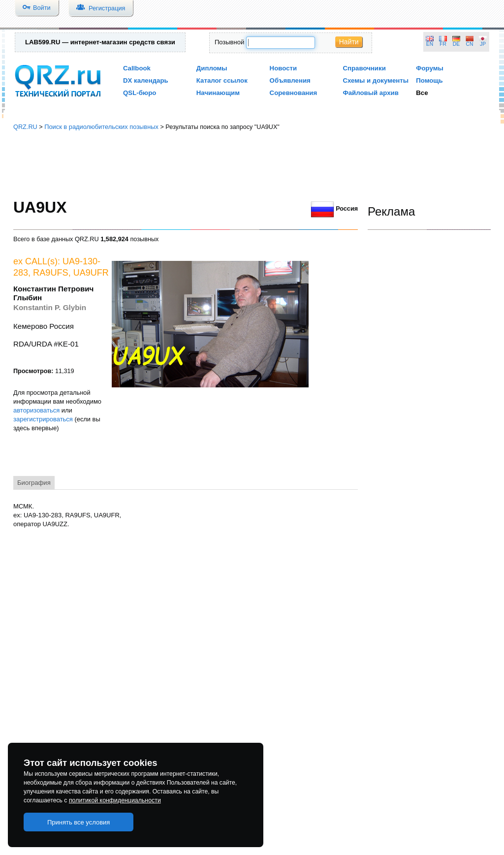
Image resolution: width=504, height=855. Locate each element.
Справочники (364, 68)
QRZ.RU (25, 127)
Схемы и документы (376, 80)
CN (470, 44)
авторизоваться (36, 410)
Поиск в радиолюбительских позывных (101, 127)
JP (483, 44)
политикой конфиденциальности (115, 800)
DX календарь (146, 80)
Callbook (137, 68)
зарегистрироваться (43, 419)
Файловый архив (370, 93)
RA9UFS (51, 273)
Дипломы (212, 68)
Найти (349, 42)
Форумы (430, 68)
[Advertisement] (252, 165)
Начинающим (218, 93)
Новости (283, 68)
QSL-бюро (140, 93)
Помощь (429, 80)
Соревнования (294, 93)
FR (443, 44)
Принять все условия (79, 822)
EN (430, 44)
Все (422, 93)
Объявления (290, 80)
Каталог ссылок (222, 80)
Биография (34, 483)
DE (456, 44)
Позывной (229, 42)
